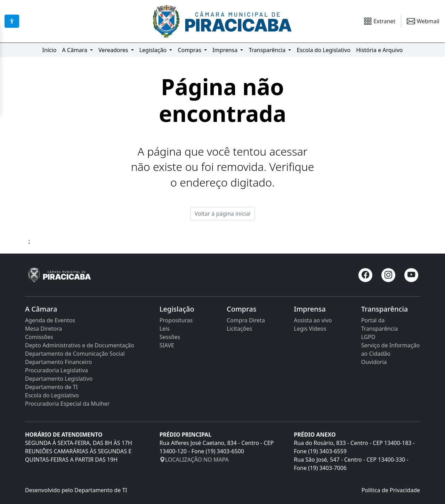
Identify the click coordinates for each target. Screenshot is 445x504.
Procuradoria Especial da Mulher (67, 404)
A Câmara (75, 50)
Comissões (39, 337)
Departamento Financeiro (58, 362)
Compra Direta (246, 320)
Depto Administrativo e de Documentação (80, 345)
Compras (190, 50)
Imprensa (226, 50)
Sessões (170, 337)
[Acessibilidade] (12, 21)
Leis (165, 329)
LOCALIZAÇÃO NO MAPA (194, 460)
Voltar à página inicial (223, 214)
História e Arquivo (379, 50)
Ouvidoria (374, 362)
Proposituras (176, 320)
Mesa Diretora (43, 329)
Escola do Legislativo (323, 50)
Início (49, 50)
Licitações (239, 329)
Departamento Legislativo (59, 379)
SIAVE (167, 345)
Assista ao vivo (313, 320)
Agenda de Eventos (50, 320)
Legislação (154, 50)
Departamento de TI (51, 387)
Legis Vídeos (310, 329)
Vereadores (114, 50)
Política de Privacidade (391, 490)
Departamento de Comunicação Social (75, 354)
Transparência (268, 50)
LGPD (368, 337)
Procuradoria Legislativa (56, 370)
